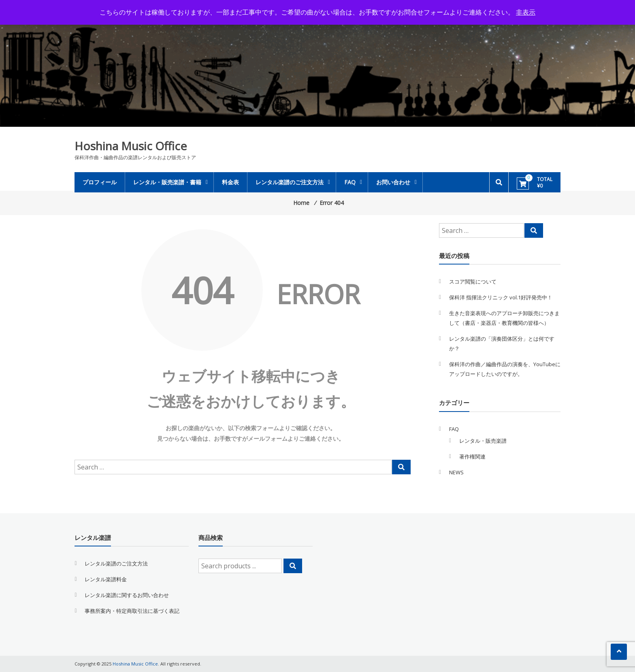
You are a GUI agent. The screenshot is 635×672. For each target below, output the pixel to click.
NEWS (456, 472)
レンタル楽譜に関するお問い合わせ (127, 595)
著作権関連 (472, 457)
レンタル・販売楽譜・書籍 (167, 182)
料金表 (230, 182)
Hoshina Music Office (131, 146)
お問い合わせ (393, 182)
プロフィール (100, 182)
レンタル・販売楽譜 (483, 441)
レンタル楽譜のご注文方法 (290, 182)
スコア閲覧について (473, 282)
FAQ (350, 182)
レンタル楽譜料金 (106, 579)
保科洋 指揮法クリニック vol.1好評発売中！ (501, 297)
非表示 (526, 12)
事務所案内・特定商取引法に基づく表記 (132, 611)
